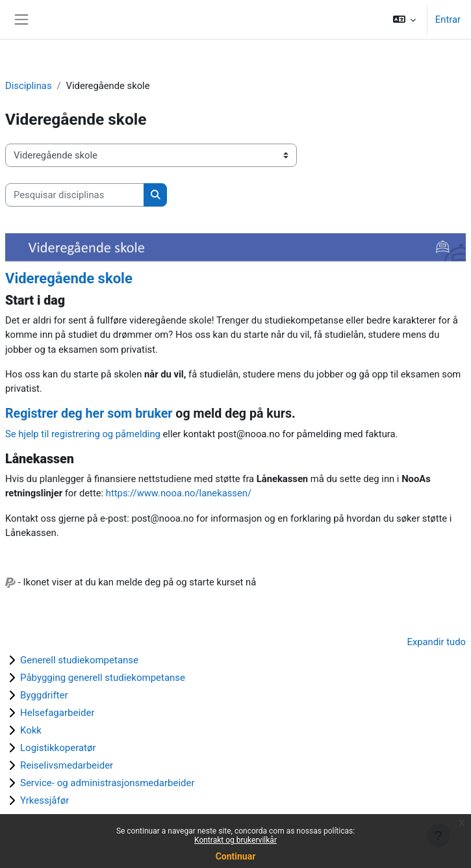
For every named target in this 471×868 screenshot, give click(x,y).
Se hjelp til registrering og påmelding (83, 434)
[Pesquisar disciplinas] (75, 195)
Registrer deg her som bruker (89, 414)
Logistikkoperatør (58, 748)
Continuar (236, 856)
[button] (404, 19)
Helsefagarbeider (57, 713)
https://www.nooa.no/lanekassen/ (179, 493)
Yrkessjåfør (45, 800)
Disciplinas (29, 86)
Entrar (448, 19)
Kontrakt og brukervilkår (235, 840)
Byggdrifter (44, 695)
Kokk (31, 730)
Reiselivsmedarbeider (67, 765)
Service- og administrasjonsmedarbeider (108, 783)
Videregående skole (69, 278)
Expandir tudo (437, 642)
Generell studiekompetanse (79, 660)
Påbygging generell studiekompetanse (103, 678)
